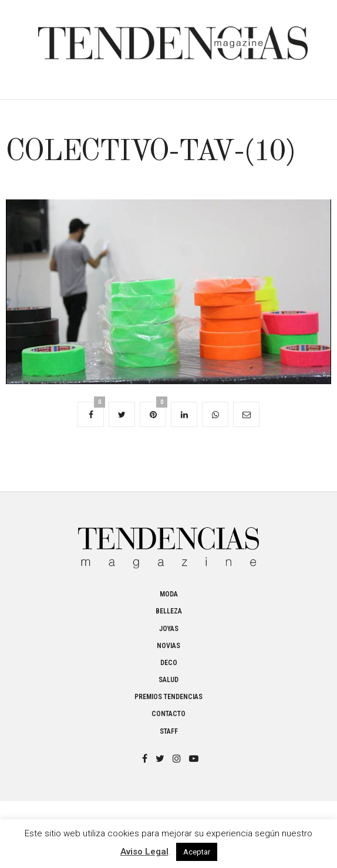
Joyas (169, 629)
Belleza (169, 611)
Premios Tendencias (168, 697)
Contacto (168, 714)
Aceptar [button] (197, 852)
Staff (169, 731)
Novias (168, 646)
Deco (169, 663)
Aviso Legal (144, 852)
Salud (168, 680)
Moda (169, 594)
